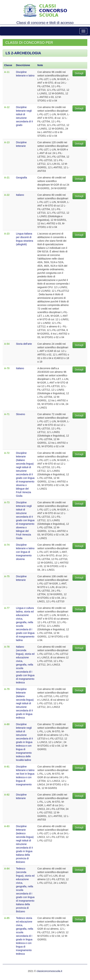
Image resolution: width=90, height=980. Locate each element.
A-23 (7, 234)
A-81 (7, 767)
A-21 (7, 178)
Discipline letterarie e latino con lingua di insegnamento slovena (25, 552)
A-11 (7, 72)
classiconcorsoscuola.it (49, 971)
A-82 (7, 795)
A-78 (7, 647)
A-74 (7, 545)
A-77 (7, 608)
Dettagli (79, 73)
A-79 (7, 689)
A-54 (7, 344)
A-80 (7, 724)
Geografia (21, 178)
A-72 (7, 453)
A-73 (7, 502)
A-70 (7, 368)
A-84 (7, 869)
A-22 (7, 195)
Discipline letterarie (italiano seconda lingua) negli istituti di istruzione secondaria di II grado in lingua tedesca (25, 703)
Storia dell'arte (24, 344)
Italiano (20, 195)
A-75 (7, 576)
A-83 (7, 826)
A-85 (7, 918)
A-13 (7, 142)
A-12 (7, 107)
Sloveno (20, 414)
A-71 (7, 414)
